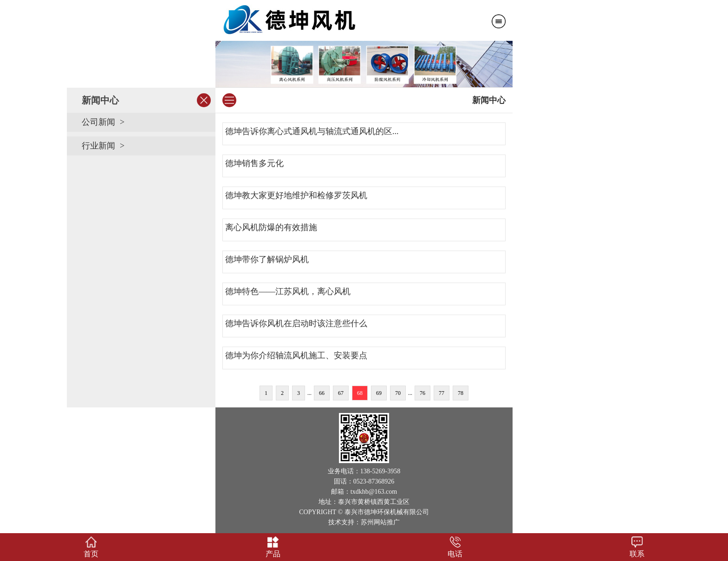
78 (461, 393)
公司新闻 (98, 122)
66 (322, 393)
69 (379, 393)
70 (398, 393)
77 (442, 393)
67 (341, 393)
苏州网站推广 (380, 522)
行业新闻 (98, 146)
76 (422, 393)
